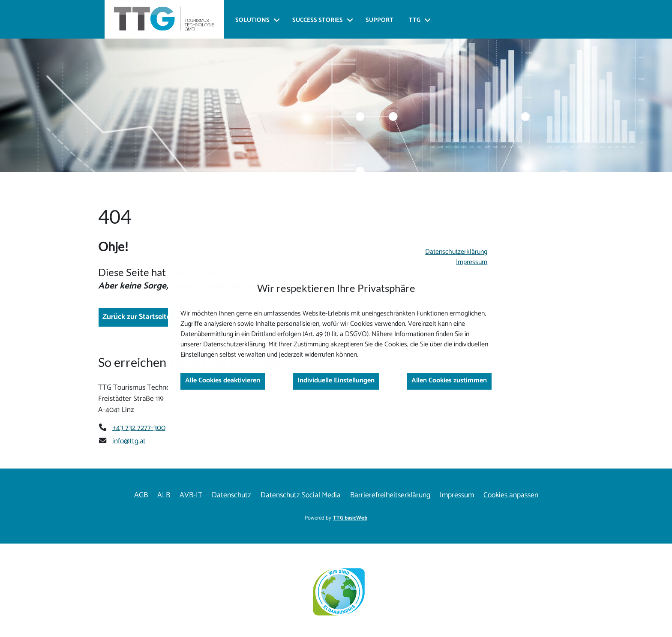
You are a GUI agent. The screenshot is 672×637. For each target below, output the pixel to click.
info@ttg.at (129, 441)
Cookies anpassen (511, 495)
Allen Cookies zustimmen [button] (449, 380)
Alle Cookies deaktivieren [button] (223, 380)
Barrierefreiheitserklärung (390, 495)
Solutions (252, 20)
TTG (415, 20)
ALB (164, 495)
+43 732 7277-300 (139, 428)
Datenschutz (231, 495)
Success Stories (318, 20)
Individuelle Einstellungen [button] (336, 380)
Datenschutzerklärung (456, 252)
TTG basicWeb (350, 518)
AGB (141, 495)
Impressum (472, 262)
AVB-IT (191, 495)
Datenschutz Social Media (301, 495)
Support (379, 20)
